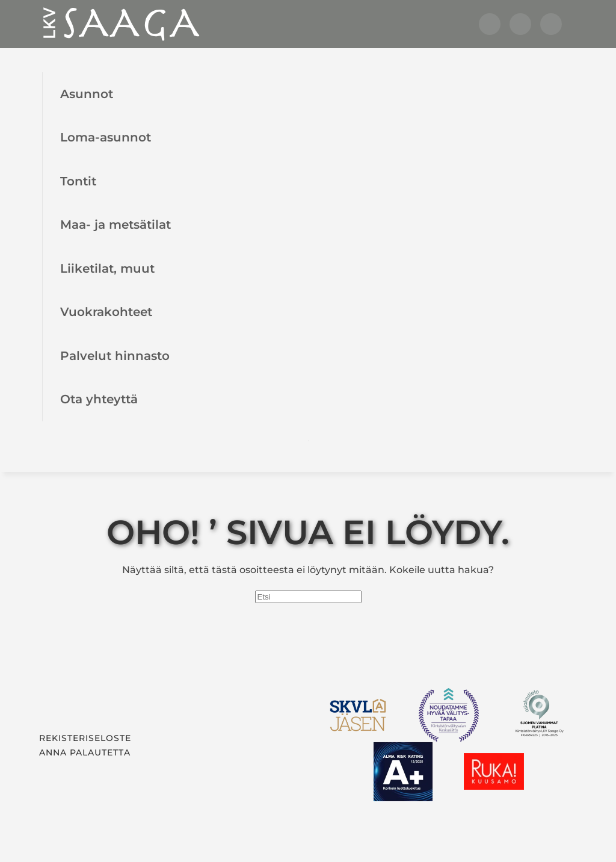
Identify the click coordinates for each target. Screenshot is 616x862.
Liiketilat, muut (107, 268)
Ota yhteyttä (99, 399)
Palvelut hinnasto (115, 355)
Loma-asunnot (106, 137)
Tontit (78, 181)
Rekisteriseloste (85, 738)
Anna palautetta (85, 752)
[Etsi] (308, 597)
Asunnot (87, 94)
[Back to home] (120, 24)
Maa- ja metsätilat (115, 224)
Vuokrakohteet (106, 312)
